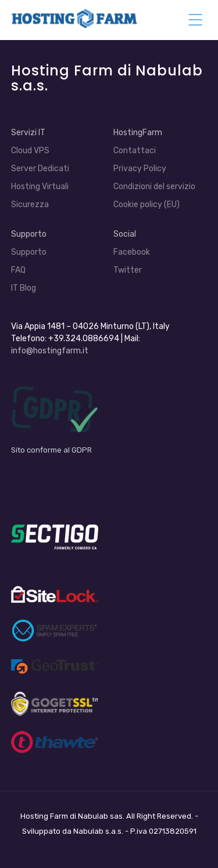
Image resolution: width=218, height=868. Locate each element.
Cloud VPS (30, 151)
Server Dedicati (40, 169)
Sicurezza (30, 205)
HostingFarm (138, 133)
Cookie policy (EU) (146, 205)
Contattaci (135, 151)
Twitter (128, 270)
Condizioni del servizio (154, 187)
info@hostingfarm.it (50, 351)
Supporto (29, 234)
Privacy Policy (140, 169)
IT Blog (24, 288)
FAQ (18, 270)
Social (125, 234)
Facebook (132, 252)
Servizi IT (28, 133)
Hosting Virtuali (40, 187)
